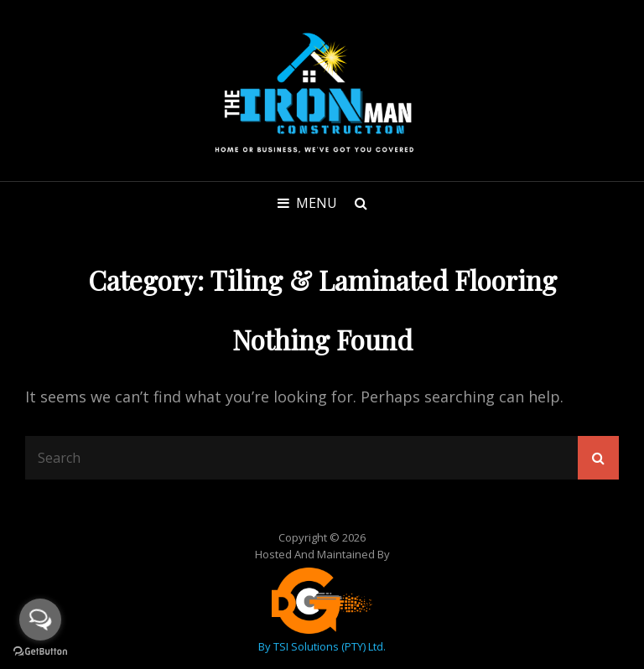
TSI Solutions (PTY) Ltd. (330, 646)
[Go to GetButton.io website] (40, 652)
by (266, 646)
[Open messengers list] (40, 620)
